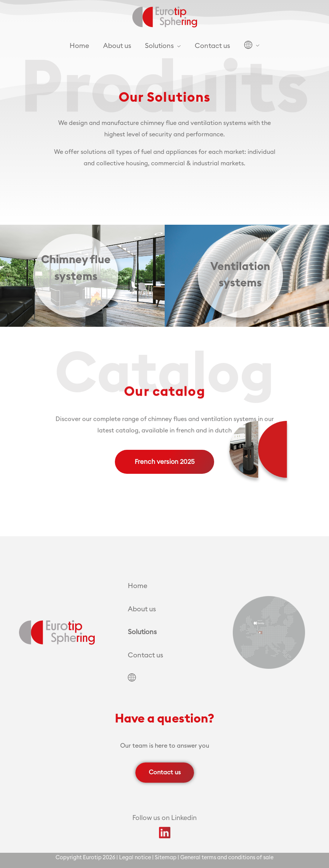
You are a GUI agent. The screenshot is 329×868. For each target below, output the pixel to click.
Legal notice (135, 858)
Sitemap (166, 858)
